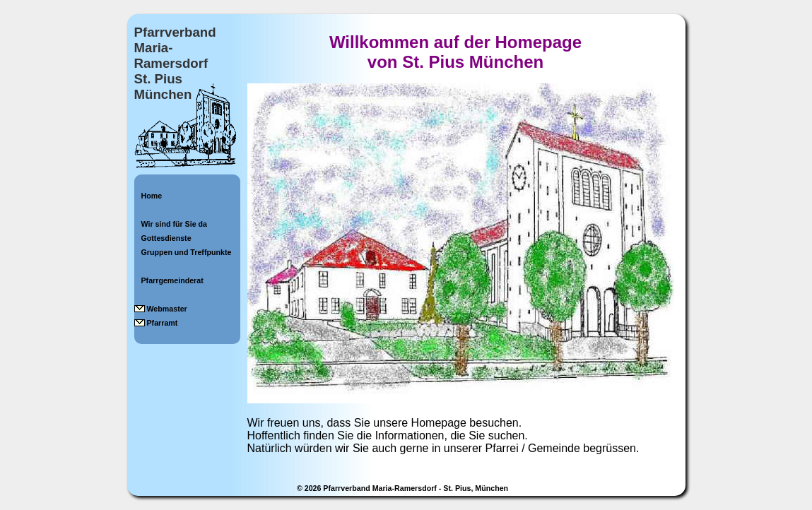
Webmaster (167, 309)
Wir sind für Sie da (174, 224)
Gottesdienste (166, 238)
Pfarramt (163, 323)
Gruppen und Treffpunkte (187, 252)
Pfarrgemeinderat (172, 280)
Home (152, 196)
